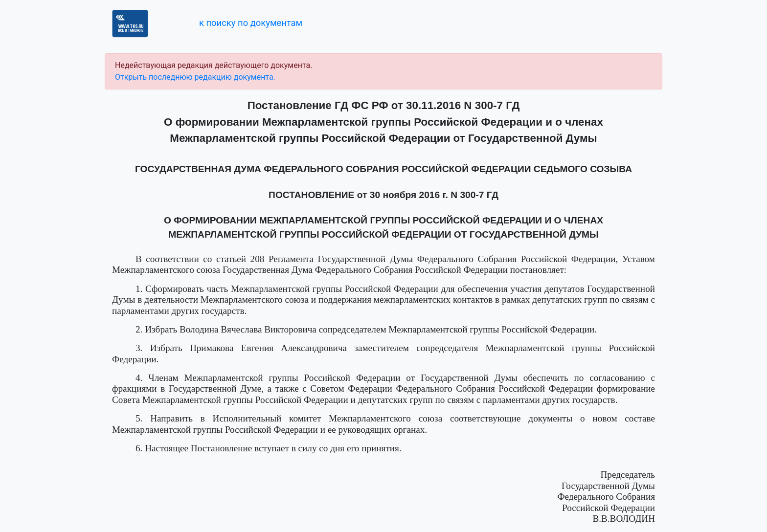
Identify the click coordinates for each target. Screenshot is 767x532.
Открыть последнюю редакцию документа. (195, 77)
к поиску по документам (251, 23)
